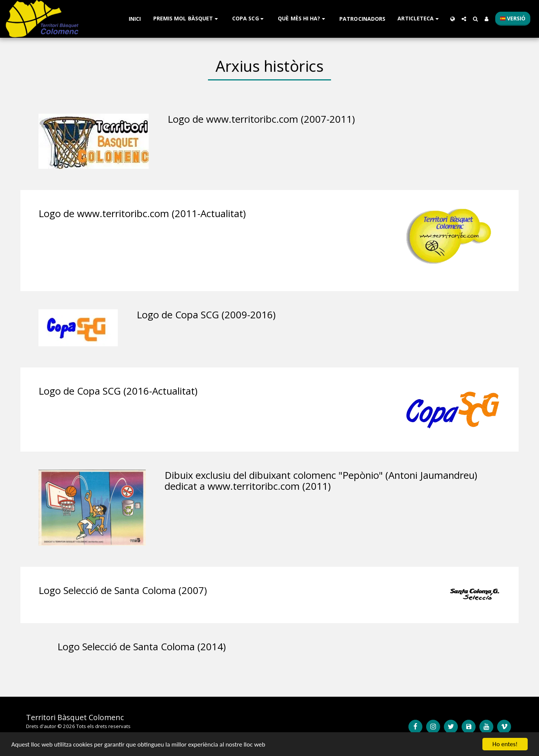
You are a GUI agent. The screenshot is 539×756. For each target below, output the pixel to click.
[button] (187, 19)
